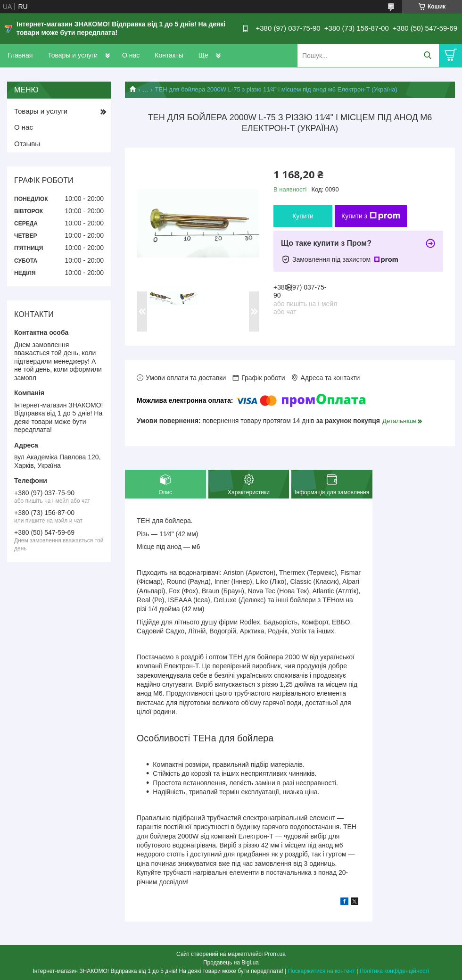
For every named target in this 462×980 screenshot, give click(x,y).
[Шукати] (427, 55)
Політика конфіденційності (395, 971)
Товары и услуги (73, 55)
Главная (20, 55)
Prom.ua (275, 954)
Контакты (169, 55)
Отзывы (27, 144)
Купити (303, 216)
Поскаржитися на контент (322, 971)
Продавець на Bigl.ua (231, 963)
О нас (131, 55)
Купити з (371, 216)
